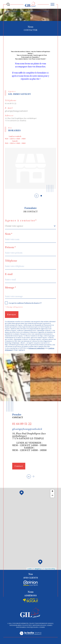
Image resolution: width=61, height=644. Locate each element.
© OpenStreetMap (49, 569)
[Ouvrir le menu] (52, 4)
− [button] (52, 496)
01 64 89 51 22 (11, 103)
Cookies (42, 627)
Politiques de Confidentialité (36, 348)
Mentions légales (39, 625)
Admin (49, 625)
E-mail (9, 274)
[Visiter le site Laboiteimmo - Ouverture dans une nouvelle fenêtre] (30, 636)
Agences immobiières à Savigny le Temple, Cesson (23, 12)
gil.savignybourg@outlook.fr (16, 111)
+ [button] (52, 491)
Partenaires (21, 627)
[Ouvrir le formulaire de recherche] (8, 4)
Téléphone (11, 261)
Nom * (9, 234)
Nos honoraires (15, 625)
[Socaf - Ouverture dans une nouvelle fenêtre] (31, 583)
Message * (11, 288)
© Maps (38, 569)
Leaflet (29, 569)
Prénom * (10, 247)
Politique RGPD (32, 627)
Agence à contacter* (21, 221)
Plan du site (27, 625)
